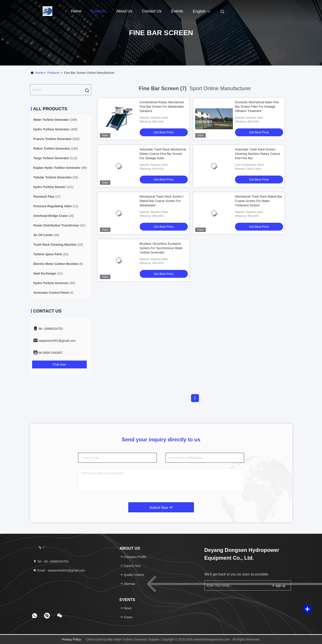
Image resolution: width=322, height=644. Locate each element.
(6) (58, 264)
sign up (278, 586)
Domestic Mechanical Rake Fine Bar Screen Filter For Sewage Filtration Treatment (257, 107)
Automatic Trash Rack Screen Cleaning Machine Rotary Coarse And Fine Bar (258, 154)
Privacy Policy (71, 639)
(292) (57, 139)
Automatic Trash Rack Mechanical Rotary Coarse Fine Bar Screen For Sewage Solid (163, 154)
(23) (58, 245)
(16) (54, 216)
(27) (47, 197)
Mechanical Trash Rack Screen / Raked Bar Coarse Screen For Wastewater (162, 201)
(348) (55, 120)
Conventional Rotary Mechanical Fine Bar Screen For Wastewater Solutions (162, 107)
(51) (51, 254)
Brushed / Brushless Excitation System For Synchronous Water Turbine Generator (161, 248)
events (177, 11)
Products (99, 11)
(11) (56, 206)
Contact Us (152, 11)
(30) (54, 283)
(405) (56, 129)
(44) (46, 235)
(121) (54, 187)
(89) (60, 168)
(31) (60, 225)
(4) (53, 293)
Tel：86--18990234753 (51, 561)
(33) (56, 177)
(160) (56, 148)
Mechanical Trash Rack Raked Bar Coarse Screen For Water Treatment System (259, 201)
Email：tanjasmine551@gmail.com (59, 570)
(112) (55, 158)
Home (76, 11)
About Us (124, 11)
